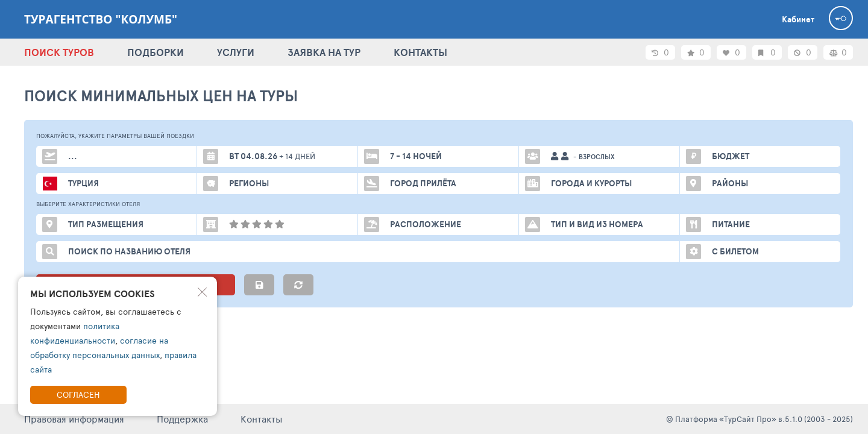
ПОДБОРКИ (156, 52)
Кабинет (798, 19)
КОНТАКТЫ (420, 52)
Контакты (262, 419)
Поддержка (182, 419)
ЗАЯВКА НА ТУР (324, 52)
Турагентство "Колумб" (101, 19)
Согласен (78, 395)
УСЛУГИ (236, 52)
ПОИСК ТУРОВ (59, 52)
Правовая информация (74, 419)
